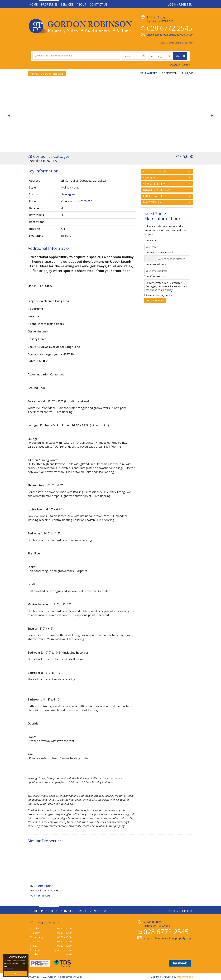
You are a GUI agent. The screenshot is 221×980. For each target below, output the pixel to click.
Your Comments (155, 276)
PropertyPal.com (185, 977)
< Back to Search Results (47, 74)
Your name (152, 240)
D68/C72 (66, 236)
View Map (149, 178)
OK (16, 973)
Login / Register (180, 4)
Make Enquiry (152, 202)
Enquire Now (155, 300)
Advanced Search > (180, 65)
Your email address (155, 264)
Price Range (156, 56)
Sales (127, 56)
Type (122, 59)
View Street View (154, 184)
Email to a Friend (155, 196)
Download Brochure (157, 190)
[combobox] (151, 259)
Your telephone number (159, 252)
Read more (9, 969)
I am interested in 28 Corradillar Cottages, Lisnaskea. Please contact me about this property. (167, 286)
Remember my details (160, 295)
